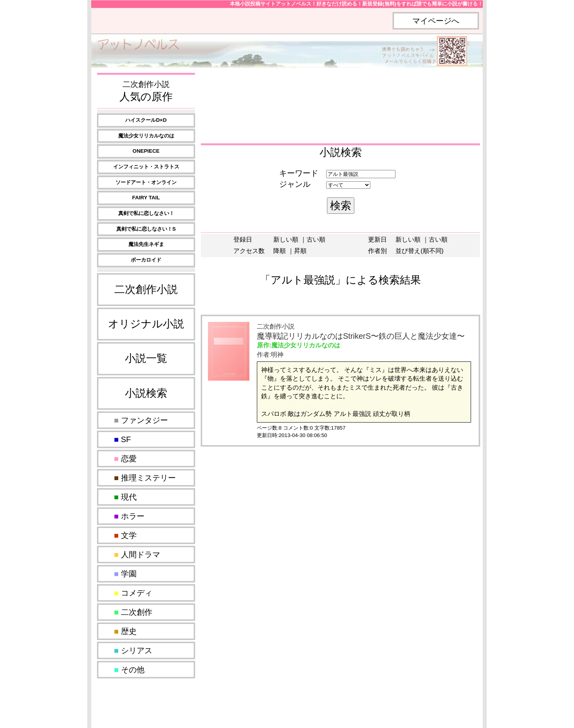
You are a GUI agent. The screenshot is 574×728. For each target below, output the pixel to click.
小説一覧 (146, 358)
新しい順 (286, 239)
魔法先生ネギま (146, 244)
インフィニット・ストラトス (146, 167)
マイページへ (436, 21)
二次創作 (133, 612)
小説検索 (146, 393)
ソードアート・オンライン (146, 182)
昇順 (300, 251)
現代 (125, 497)
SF (122, 439)
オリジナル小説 (146, 324)
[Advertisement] (339, 89)
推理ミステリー (145, 478)
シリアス (133, 650)
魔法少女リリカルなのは (146, 136)
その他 (129, 670)
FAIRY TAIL (146, 198)
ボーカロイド (146, 260)
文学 (125, 535)
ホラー (129, 516)
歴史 (125, 631)
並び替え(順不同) (420, 251)
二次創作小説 (146, 289)
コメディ (133, 593)
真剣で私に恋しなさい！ (146, 213)
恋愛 (125, 459)
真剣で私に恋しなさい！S (146, 229)
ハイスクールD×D (146, 120)
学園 (125, 574)
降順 (280, 251)
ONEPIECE (146, 151)
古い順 (316, 239)
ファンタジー (141, 420)
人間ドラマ (137, 555)
